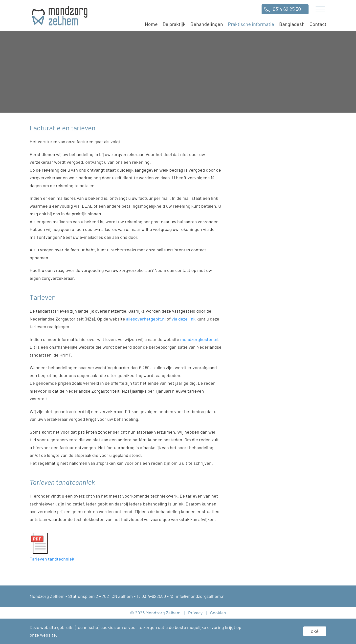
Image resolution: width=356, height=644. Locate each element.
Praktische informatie (251, 24)
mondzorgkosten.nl (199, 339)
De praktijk (174, 24)
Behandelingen (207, 24)
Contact (318, 24)
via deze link (184, 319)
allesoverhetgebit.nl (146, 319)
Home (151, 24)
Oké (315, 631)
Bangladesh (292, 24)
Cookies (218, 613)
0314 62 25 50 (287, 9)
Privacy (195, 613)
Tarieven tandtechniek (52, 559)
